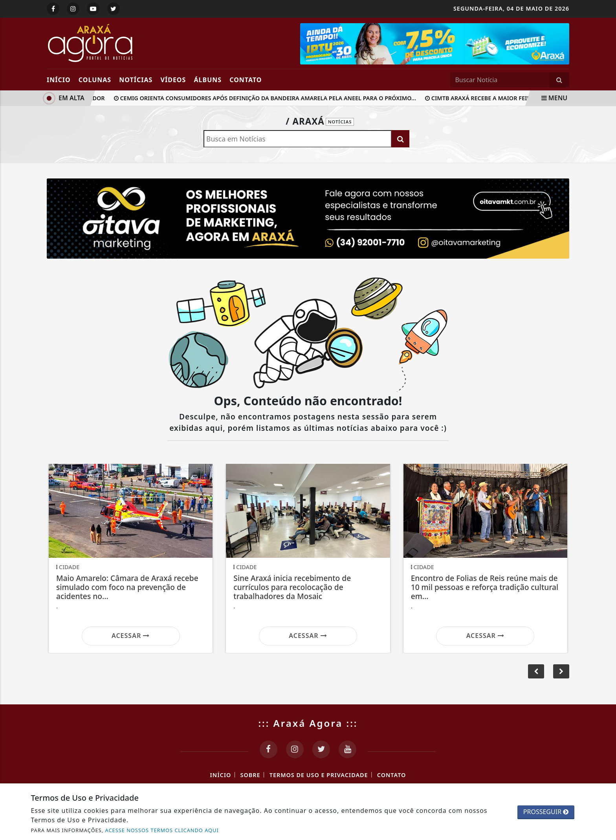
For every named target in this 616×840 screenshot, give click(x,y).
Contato (246, 80)
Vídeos (173, 80)
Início (59, 80)
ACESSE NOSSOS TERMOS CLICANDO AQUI (162, 830)
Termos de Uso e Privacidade (319, 775)
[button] (561, 671)
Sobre (250, 775)
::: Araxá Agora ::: (308, 723)
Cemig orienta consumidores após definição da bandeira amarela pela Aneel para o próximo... (267, 98)
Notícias (136, 80)
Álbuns (208, 80)
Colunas (95, 80)
